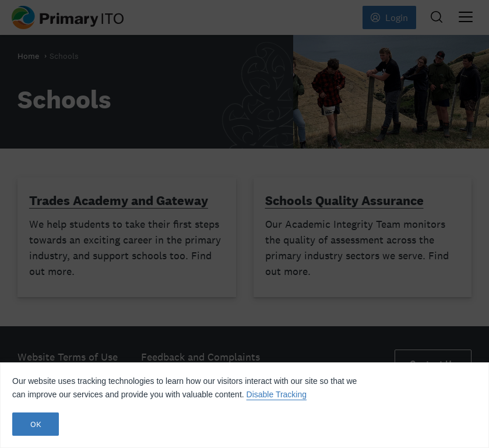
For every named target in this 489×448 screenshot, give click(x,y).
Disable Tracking (277, 394)
